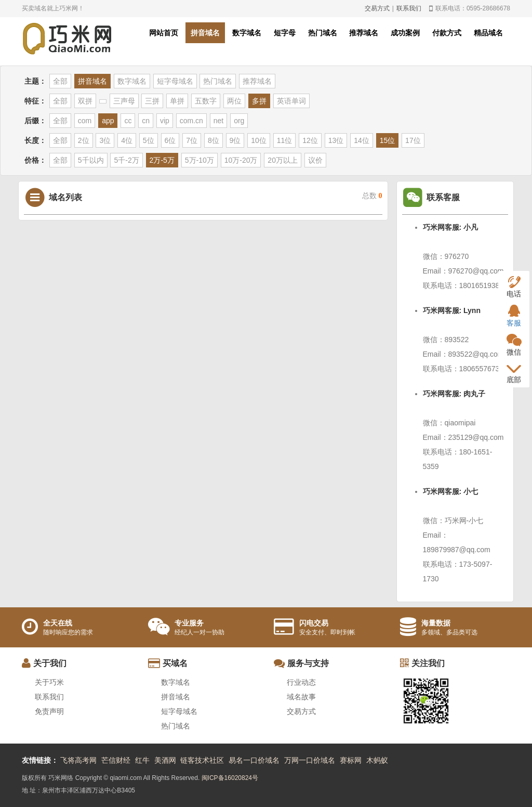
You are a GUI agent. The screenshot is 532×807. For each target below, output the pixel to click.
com (85, 121)
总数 (372, 196)
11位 (285, 140)
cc (128, 121)
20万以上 (283, 160)
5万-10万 (199, 160)
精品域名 (488, 33)
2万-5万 (162, 160)
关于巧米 (49, 682)
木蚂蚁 (377, 760)
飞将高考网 (78, 760)
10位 (259, 140)
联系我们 (409, 8)
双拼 (85, 101)
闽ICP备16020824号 (230, 778)
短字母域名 (175, 81)
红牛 (142, 760)
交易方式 (377, 8)
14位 (362, 140)
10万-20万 (241, 160)
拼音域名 (205, 33)
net (218, 121)
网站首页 (164, 33)
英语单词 (291, 101)
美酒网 (165, 760)
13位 (336, 140)
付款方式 (447, 33)
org (239, 121)
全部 (60, 81)
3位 (105, 140)
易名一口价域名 (254, 760)
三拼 (152, 101)
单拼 (177, 101)
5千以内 (91, 160)
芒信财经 (116, 760)
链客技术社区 (202, 760)
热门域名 (323, 33)
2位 (84, 140)
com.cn (191, 121)
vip (165, 121)
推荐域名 (364, 33)
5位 (149, 140)
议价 (315, 160)
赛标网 (351, 760)
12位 (310, 140)
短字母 (285, 33)
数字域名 (247, 33)
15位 (388, 140)
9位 (235, 140)
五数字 (206, 101)
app (108, 121)
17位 (413, 140)
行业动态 (301, 682)
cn (146, 121)
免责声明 (49, 711)
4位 (127, 140)
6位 (170, 140)
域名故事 (301, 697)
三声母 (124, 101)
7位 (192, 140)
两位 (234, 101)
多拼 (259, 101)
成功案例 (405, 33)
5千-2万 (126, 160)
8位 (214, 140)
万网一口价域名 (310, 760)
